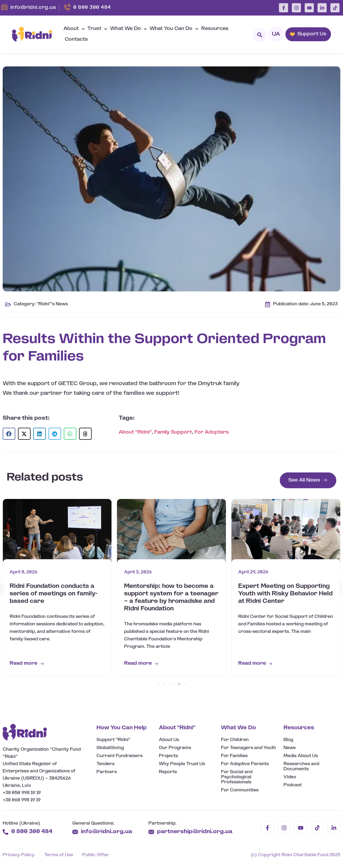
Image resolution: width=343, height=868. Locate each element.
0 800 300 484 (32, 832)
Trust (97, 29)
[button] (9, 434)
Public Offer (96, 855)
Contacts (76, 40)
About (74, 29)
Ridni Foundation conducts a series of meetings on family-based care (54, 594)
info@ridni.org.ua (107, 832)
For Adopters (212, 432)
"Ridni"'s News (52, 304)
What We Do (129, 29)
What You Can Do (174, 29)
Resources (215, 29)
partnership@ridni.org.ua (195, 832)
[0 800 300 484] (5, 832)
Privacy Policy (19, 855)
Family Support (173, 432)
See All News (304, 480)
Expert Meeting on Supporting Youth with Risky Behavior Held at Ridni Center (285, 594)
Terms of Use (59, 855)
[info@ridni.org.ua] (75, 832)
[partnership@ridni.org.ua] (151, 832)
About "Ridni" (135, 432)
